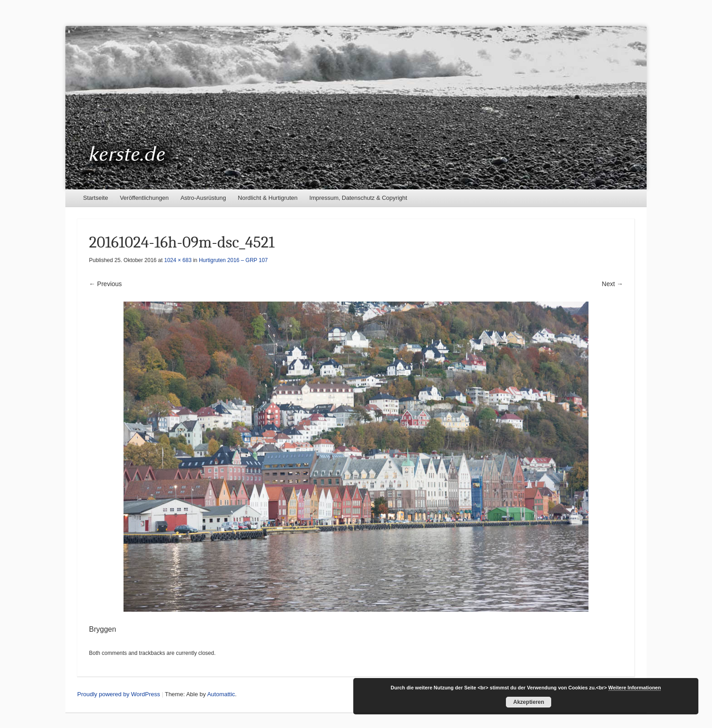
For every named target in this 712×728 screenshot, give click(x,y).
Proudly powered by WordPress (119, 694)
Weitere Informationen (635, 688)
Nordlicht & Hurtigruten (268, 198)
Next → (612, 284)
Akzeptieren (529, 702)
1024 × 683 (178, 260)
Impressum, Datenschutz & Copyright (358, 198)
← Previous (105, 284)
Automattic (221, 694)
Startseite (96, 198)
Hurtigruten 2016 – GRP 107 (233, 260)
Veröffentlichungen (144, 198)
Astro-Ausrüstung (203, 198)
